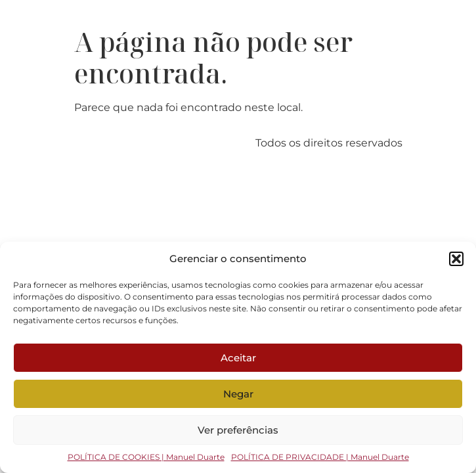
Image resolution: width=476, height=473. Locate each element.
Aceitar (238, 358)
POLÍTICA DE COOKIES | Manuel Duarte (146, 457)
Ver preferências (238, 430)
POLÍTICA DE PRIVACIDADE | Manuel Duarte (320, 457)
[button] (456, 259)
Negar (238, 394)
